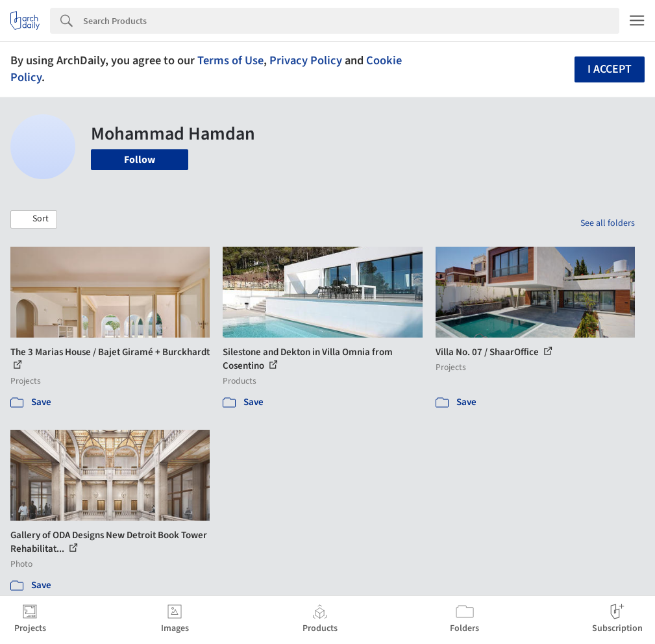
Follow (140, 160)
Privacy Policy (306, 60)
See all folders (608, 223)
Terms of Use (230, 60)
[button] (34, 219)
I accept (610, 69)
